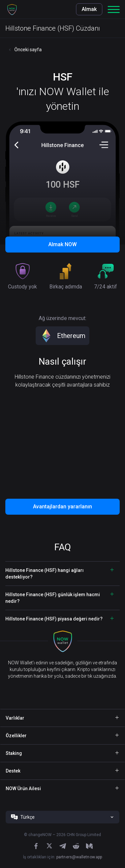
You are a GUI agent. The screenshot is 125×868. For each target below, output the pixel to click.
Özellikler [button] (16, 736)
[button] (12, 9)
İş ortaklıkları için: (62, 857)
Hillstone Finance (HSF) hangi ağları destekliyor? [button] (44, 574)
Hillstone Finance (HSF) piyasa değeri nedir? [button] (54, 619)
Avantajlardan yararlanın (62, 507)
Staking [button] (14, 753)
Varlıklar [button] (15, 718)
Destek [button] (13, 771)
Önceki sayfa (28, 50)
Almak (89, 9)
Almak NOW (62, 244)
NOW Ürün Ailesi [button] (23, 788)
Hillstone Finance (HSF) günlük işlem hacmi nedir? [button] (53, 598)
